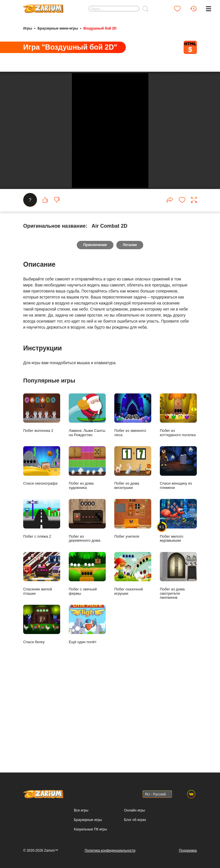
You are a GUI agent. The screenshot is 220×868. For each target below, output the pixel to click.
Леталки (130, 338)
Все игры (81, 813)
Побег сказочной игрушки (133, 667)
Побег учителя (133, 612)
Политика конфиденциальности (110, 853)
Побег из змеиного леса (133, 508)
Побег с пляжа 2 (42, 612)
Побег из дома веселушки (133, 561)
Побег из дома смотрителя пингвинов (178, 669)
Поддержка (188, 853)
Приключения (95, 338)
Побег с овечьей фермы (87, 667)
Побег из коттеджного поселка (178, 508)
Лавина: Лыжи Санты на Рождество (87, 508)
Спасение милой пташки (42, 667)
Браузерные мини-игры (58, 28)
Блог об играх (135, 823)
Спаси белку (42, 718)
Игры (28, 28)
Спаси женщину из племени (178, 561)
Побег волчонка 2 (42, 506)
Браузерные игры (88, 823)
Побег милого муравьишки (178, 614)
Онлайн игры (134, 813)
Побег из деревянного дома (87, 614)
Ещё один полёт (87, 718)
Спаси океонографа (42, 559)
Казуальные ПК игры (90, 832)
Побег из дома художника (87, 561)
